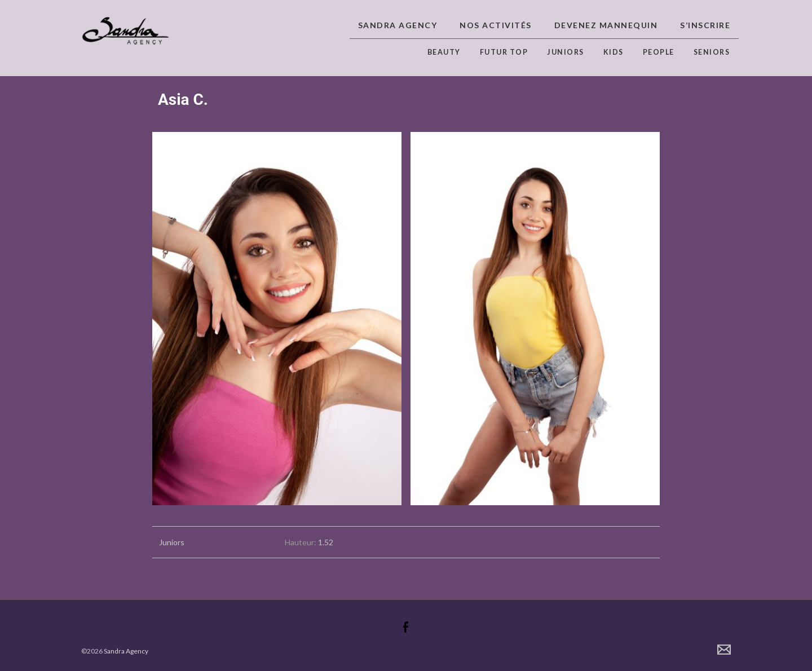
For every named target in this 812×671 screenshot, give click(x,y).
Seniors (712, 52)
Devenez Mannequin (606, 25)
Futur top (504, 52)
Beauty (444, 52)
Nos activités (496, 25)
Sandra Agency (398, 25)
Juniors (566, 52)
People (659, 52)
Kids (614, 52)
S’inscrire (705, 25)
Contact (724, 650)
